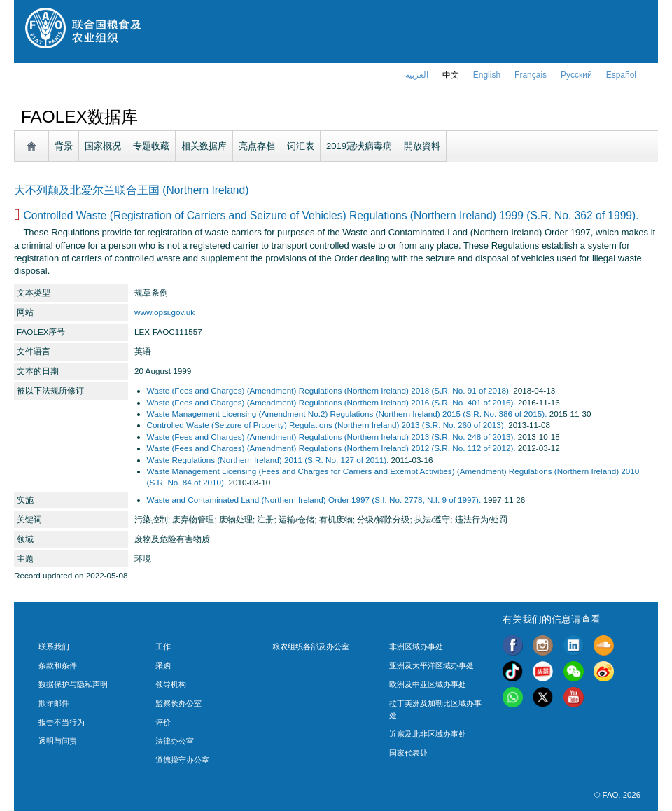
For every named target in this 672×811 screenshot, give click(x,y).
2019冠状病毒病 (359, 146)
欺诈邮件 (54, 703)
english (487, 75)
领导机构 (171, 684)
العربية (417, 75)
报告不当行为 (62, 722)
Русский (576, 75)
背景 (64, 146)
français (531, 75)
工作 (163, 646)
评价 (163, 722)
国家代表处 (408, 753)
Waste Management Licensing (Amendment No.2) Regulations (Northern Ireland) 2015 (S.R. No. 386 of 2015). (347, 414)
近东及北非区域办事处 (428, 734)
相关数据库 (204, 146)
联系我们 (54, 646)
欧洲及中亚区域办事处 (428, 684)
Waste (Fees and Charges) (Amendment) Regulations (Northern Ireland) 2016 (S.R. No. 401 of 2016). (331, 402)
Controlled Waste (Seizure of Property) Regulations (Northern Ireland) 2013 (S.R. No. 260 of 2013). (327, 425)
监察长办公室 (178, 703)
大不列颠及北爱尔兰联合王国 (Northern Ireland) (131, 190)
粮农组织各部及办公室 (311, 646)
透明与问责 (58, 741)
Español (621, 75)
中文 (451, 75)
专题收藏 (151, 146)
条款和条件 (58, 665)
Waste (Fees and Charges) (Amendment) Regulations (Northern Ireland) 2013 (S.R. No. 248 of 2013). (331, 437)
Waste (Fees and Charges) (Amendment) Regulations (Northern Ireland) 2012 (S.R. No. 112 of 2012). (331, 448)
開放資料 (422, 146)
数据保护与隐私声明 (73, 684)
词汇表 (301, 146)
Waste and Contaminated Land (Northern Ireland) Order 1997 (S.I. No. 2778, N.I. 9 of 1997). (314, 500)
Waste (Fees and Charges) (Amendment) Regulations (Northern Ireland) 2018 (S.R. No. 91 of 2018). (329, 390)
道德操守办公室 (182, 760)
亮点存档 (257, 146)
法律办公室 (175, 741)
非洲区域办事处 (416, 646)
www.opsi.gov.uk (164, 312)
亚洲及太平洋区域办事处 (432, 665)
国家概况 (103, 146)
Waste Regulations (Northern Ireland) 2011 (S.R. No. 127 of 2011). (268, 460)
